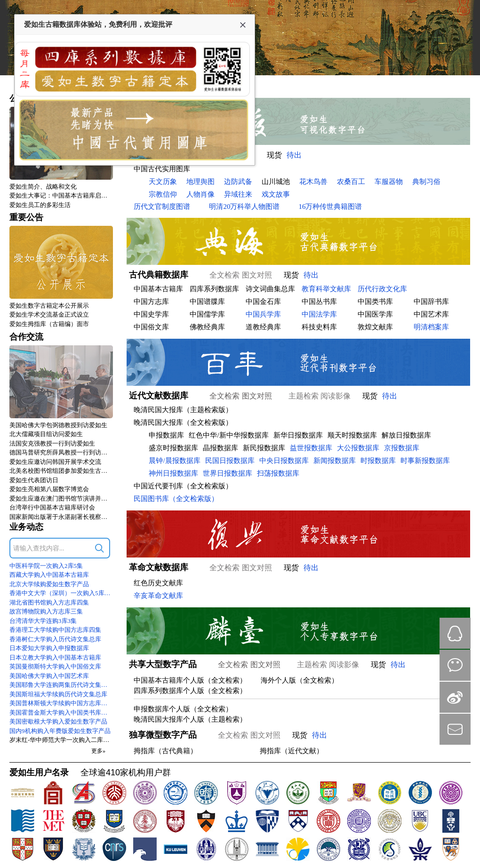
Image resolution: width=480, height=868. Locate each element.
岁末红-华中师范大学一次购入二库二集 (61, 740)
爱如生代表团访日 (34, 480)
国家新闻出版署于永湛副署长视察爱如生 (61, 517)
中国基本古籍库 (158, 289)
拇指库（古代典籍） (165, 751)
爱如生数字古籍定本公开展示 (49, 306)
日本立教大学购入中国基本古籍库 (55, 657)
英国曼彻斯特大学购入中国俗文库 (55, 666)
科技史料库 (319, 327)
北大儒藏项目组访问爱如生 (46, 434)
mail (455, 729)
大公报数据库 (358, 448)
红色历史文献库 (158, 583)
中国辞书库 (431, 302)
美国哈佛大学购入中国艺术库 (49, 676)
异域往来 (238, 194)
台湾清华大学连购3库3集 (43, 621)
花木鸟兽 (313, 182)
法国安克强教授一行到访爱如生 (52, 443)
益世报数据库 (311, 448)
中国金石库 (263, 302)
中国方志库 (151, 302)
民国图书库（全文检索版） (176, 499)
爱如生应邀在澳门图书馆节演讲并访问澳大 (61, 498)
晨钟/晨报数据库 (174, 461)
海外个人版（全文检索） (300, 680)
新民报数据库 (264, 448)
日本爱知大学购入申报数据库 (49, 648)
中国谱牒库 (207, 302)
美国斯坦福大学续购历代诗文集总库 (58, 694)
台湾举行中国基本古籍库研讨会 (52, 507)
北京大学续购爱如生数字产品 (49, 584)
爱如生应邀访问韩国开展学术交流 (55, 462)
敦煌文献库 (375, 327)
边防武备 (238, 182)
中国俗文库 (151, 327)
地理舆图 (200, 182)
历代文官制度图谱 (162, 207)
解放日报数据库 (406, 435)
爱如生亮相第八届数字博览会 (49, 489)
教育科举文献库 (326, 289)
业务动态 (26, 527)
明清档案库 (431, 327)
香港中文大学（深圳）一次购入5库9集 (61, 593)
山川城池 (276, 182)
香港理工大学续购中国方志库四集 (55, 630)
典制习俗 (426, 182)
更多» (98, 751)
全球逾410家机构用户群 (126, 772)
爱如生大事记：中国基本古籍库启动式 (61, 195)
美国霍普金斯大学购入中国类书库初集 (61, 713)
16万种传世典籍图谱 (330, 207)
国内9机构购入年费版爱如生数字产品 (60, 731)
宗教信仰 (163, 194)
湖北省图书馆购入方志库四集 (49, 602)
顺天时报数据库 (352, 435)
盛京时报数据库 (173, 448)
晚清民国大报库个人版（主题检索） (190, 719)
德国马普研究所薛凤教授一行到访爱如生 (61, 452)
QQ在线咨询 (455, 633)
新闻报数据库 (335, 461)
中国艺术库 (431, 314)
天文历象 (163, 182)
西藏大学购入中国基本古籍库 (49, 575)
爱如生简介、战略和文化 (43, 187)
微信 (455, 665)
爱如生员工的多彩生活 (40, 205)
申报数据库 (166, 435)
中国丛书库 (319, 302)
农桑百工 (351, 182)
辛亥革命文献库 (158, 596)
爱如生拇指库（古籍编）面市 (49, 324)
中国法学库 (319, 314)
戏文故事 (276, 194)
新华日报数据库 (298, 435)
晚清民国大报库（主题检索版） (183, 410)
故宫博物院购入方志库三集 (46, 611)
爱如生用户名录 (39, 772)
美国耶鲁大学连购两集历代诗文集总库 (61, 685)
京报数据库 (402, 448)
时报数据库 (378, 461)
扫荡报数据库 (278, 473)
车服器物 (389, 182)
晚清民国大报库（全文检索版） (183, 422)
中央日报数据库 (284, 461)
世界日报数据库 (228, 473)
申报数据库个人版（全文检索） (183, 709)
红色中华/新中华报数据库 (228, 435)
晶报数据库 (220, 448)
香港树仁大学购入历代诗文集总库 (55, 639)
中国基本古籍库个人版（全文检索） (190, 680)
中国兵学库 (263, 314)
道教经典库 (263, 327)
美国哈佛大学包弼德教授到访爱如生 (58, 425)
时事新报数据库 (425, 461)
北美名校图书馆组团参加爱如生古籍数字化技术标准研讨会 (61, 471)
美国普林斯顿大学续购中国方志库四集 (61, 703)
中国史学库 (151, 314)
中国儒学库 (207, 314)
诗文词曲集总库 (270, 289)
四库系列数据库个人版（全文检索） (190, 691)
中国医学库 (375, 314)
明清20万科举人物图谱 (244, 207)
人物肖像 (200, 194)
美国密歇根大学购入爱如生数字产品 (58, 721)
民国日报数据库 (230, 461)
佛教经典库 (207, 327)
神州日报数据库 (173, 473)
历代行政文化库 (382, 289)
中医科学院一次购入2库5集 (46, 566)
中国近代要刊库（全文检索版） (183, 486)
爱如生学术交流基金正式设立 (49, 315)
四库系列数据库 (214, 289)
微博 (455, 697)
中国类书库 (375, 302)
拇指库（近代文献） (292, 751)
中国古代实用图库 (162, 169)
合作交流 (26, 337)
